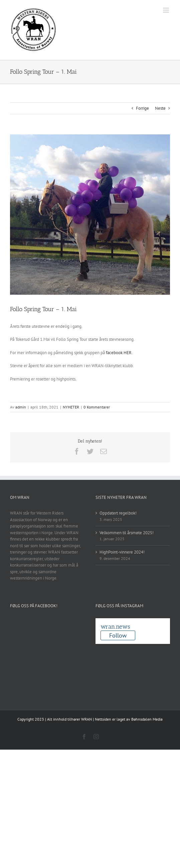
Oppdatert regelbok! (118, 513)
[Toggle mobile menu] (166, 10)
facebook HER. (119, 353)
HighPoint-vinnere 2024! (122, 552)
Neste (160, 108)
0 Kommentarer (97, 407)
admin (21, 407)
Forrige (142, 108)
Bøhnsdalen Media (147, 719)
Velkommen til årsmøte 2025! (127, 533)
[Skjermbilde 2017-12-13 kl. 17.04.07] (90, 215)
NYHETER (71, 407)
